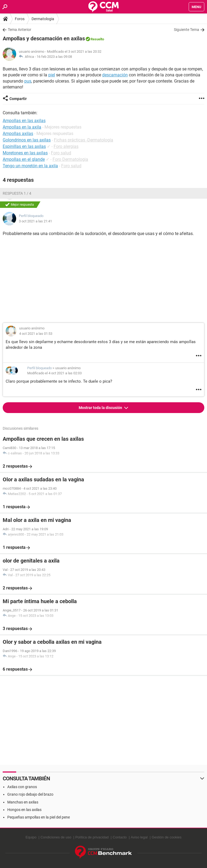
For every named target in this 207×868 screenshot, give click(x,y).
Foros (20, 19)
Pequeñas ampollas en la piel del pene (39, 817)
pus (28, 81)
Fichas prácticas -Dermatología (84, 140)
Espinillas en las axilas (24, 146)
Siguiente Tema (187, 30)
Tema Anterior (20, 30)
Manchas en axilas (23, 802)
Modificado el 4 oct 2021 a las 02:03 (54, 373)
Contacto (120, 837)
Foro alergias (66, 146)
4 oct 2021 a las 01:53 (36, 334)
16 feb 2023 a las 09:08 (54, 57)
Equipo (31, 837)
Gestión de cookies (167, 837)
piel (52, 75)
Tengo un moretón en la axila (30, 166)
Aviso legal (139, 837)
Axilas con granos (22, 787)
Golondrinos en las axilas (27, 140)
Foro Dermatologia (70, 159)
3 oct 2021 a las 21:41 (35, 221)
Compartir (18, 99)
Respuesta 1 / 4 (17, 193)
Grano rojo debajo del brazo (30, 794)
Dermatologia (43, 19)
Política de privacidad (92, 837)
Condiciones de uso (56, 837)
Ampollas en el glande (24, 159)
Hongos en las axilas (24, 810)
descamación (115, 75)
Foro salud (61, 153)
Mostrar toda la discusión (101, 408)
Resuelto (97, 39)
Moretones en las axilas (25, 153)
